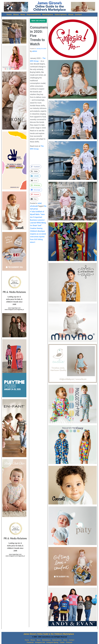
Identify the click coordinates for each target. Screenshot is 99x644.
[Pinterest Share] (35, 195)
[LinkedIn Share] (35, 176)
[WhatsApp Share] (36, 185)
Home (9, 14)
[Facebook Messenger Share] (36, 190)
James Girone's (30, 634)
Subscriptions (61, 14)
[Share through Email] (34, 181)
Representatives (34, 14)
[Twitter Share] (35, 171)
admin (35, 51)
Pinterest (69, 642)
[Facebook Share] (36, 167)
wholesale (34, 206)
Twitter (62, 642)
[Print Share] (34, 199)
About (71, 14)
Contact (78, 14)
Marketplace (48, 14)
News (23, 14)
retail (40, 203)
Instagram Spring (52, 642)
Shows (16, 14)
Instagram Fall (40, 642)
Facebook (30, 642)
